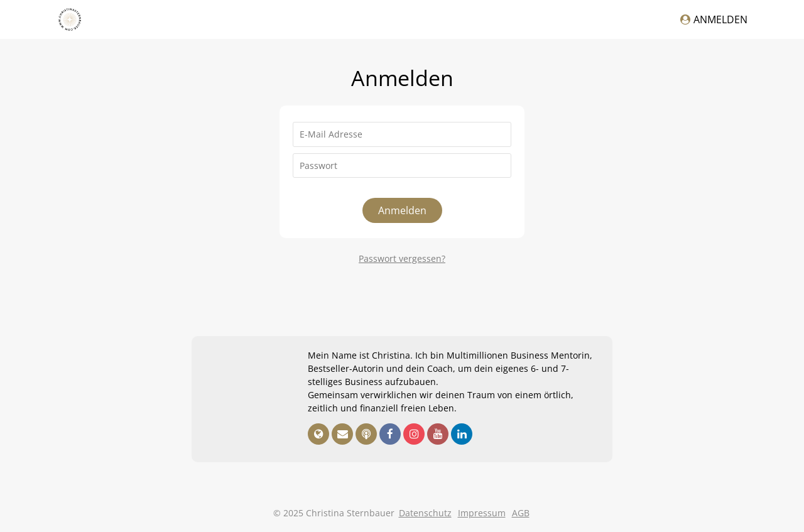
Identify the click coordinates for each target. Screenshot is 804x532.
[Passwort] (402, 166)
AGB (521, 513)
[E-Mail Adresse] (402, 134)
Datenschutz (425, 513)
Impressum (482, 513)
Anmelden (714, 19)
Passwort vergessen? (402, 258)
